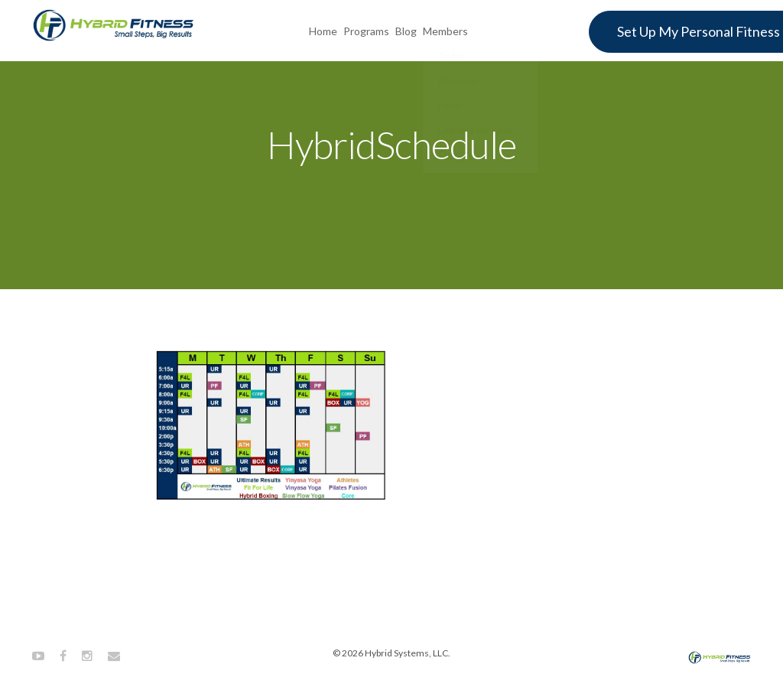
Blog (406, 29)
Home (323, 29)
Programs (366, 29)
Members (445, 29)
